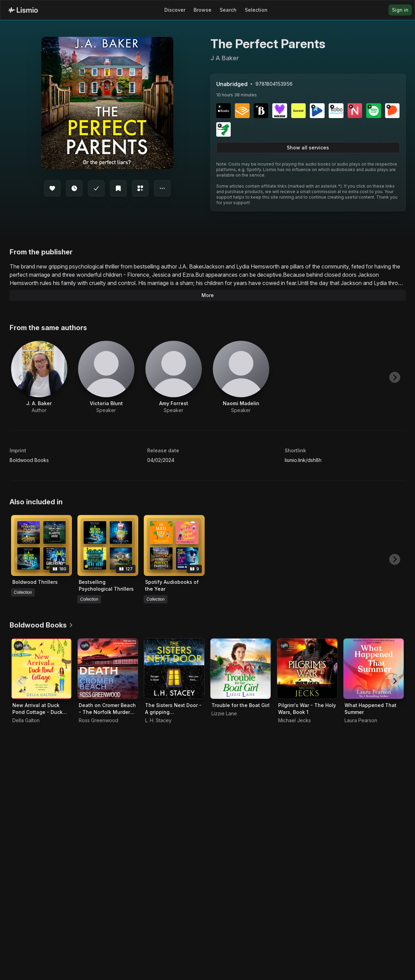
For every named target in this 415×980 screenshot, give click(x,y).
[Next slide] (395, 377)
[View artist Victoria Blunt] (106, 377)
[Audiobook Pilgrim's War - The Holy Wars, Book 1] (307, 669)
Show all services (308, 147)
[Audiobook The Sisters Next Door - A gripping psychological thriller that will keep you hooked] (174, 669)
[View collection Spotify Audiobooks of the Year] (174, 545)
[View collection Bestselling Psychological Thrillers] (108, 545)
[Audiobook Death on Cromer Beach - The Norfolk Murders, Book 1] (108, 669)
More (208, 295)
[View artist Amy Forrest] (174, 377)
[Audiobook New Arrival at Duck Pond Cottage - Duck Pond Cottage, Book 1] (41, 669)
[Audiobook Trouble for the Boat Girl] (241, 669)
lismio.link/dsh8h (303, 460)
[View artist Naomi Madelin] (241, 377)
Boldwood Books (29, 460)
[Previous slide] (21, 377)
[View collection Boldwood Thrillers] (41, 545)
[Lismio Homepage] (23, 10)
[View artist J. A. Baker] (39, 377)
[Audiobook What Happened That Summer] (374, 669)
